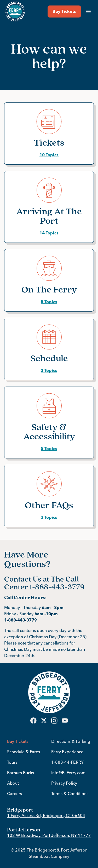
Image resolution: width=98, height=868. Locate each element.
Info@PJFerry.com (68, 773)
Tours (12, 762)
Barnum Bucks (21, 773)
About (13, 783)
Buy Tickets (18, 741)
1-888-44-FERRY (67, 762)
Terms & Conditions (70, 794)
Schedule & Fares (24, 752)
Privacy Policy (64, 783)
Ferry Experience (67, 752)
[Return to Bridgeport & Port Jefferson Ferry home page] (15, 12)
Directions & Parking (71, 741)
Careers (15, 794)
